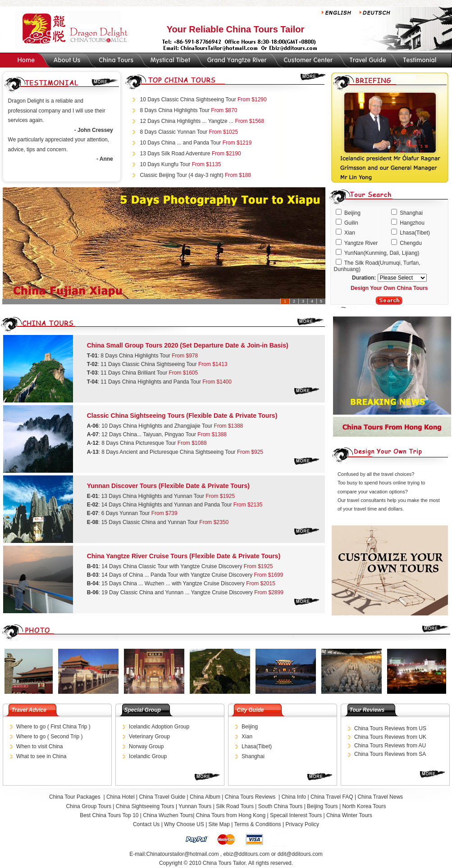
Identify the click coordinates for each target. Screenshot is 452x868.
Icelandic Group (148, 756)
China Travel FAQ (332, 797)
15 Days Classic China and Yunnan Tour (151, 522)
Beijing (250, 727)
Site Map (219, 824)
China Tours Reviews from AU (390, 746)
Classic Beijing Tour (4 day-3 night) (182, 175)
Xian (247, 737)
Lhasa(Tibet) (257, 746)
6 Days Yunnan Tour (126, 513)
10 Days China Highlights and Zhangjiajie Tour (157, 426)
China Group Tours (89, 806)
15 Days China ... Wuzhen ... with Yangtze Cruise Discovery (174, 583)
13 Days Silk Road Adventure (175, 154)
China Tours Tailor (224, 863)
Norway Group (146, 746)
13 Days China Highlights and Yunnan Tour (153, 496)
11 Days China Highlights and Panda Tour (151, 382)
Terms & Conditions (258, 824)
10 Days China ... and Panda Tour (181, 143)
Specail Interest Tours (296, 815)
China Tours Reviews (251, 797)
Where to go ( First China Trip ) (53, 727)
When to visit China (39, 746)
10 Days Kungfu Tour (165, 164)
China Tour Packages (75, 797)
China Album (205, 797)
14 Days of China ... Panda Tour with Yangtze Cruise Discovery (178, 575)
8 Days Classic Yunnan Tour (173, 132)
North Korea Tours (364, 806)
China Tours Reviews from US (390, 728)
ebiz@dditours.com (246, 854)
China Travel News (380, 797)
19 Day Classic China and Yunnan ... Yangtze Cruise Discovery (178, 592)
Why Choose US (184, 824)
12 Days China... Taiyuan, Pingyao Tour (149, 434)
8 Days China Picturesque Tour (139, 443)
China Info (294, 797)
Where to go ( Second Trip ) (49, 737)
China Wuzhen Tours (168, 815)
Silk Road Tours (235, 806)
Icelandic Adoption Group (159, 727)
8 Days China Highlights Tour (175, 110)
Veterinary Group (149, 737)
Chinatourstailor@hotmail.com (182, 854)
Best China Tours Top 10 (110, 815)
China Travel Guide (162, 797)
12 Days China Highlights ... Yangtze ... (187, 121)
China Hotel (121, 797)
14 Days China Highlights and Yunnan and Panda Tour (167, 505)
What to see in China (41, 756)
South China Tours (281, 806)
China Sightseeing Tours (145, 806)
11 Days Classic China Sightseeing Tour (148, 364)
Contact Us (146, 824)
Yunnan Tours (195, 806)
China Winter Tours (349, 815)
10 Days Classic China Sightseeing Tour (189, 99)
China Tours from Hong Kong (232, 815)
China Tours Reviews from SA (390, 754)
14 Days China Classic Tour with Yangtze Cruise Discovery (172, 566)
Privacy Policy (302, 824)
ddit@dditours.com (300, 854)
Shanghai (253, 756)
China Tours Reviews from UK (390, 737)
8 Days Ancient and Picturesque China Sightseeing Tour (168, 452)
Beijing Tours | (324, 806)
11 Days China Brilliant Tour (134, 373)
